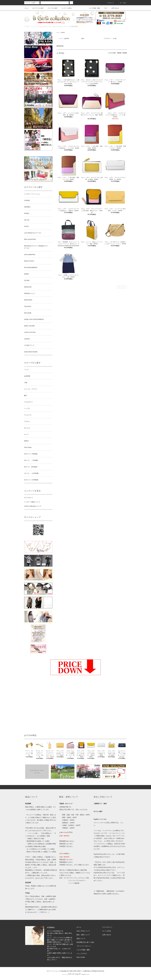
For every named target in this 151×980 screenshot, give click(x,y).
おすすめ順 (112, 53)
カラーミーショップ (53, 971)
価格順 (119, 53)
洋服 (82, 38)
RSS (78, 957)
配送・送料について (83, 935)
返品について (81, 938)
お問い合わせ (114, 8)
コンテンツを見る (65, 8)
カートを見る (107, 931)
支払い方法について (83, 931)
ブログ (104, 8)
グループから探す (51, 8)
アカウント (109, 3)
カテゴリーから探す (37, 8)
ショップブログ (82, 954)
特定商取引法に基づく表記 (85, 942)
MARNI (63, 33)
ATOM (83, 957)
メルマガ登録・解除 (93, 8)
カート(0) (122, 3)
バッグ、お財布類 (64, 38)
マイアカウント (107, 927)
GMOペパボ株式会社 (84, 971)
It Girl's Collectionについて (33, 506)
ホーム (27, 8)
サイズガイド (29, 498)
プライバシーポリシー (84, 946)
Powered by (75, 974)
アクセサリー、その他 (110, 38)
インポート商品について (32, 502)
